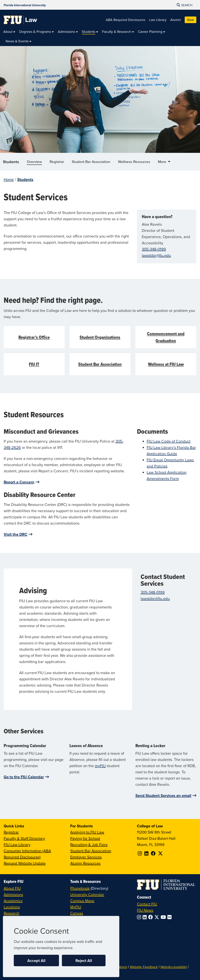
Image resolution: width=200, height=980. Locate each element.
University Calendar (87, 894)
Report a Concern (19, 482)
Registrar (11, 832)
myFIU (100, 766)
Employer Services (86, 857)
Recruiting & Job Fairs (89, 845)
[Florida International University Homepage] (25, 5)
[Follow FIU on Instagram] (140, 917)
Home (9, 179)
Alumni (176, 20)
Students (11, 162)
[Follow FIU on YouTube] (164, 917)
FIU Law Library (17, 845)
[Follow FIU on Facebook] (151, 917)
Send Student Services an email (163, 795)
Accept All (36, 960)
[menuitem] (9, 32)
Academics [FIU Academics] (13, 901)
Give (190, 20)
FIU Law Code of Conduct (169, 441)
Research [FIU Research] (12, 913)
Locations (12, 907)
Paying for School (85, 838)
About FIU (12, 888)
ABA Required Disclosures (126, 20)
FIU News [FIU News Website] (145, 910)
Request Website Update (25, 863)
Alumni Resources (85, 863)
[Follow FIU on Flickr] (170, 917)
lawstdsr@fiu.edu (156, 255)
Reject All (84, 960)
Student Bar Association (91, 851)
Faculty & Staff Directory (24, 838)
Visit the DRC (16, 534)
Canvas (77, 913)
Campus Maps (82, 901)
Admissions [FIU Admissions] (13, 894)
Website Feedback (144, 967)
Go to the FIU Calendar (24, 777)
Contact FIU (147, 904)
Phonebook (80, 888)
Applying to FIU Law (87, 832)
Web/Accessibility (174, 967)
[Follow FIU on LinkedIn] (145, 917)
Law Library (158, 20)
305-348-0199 (154, 249)
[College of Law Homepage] (20, 20)
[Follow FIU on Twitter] (158, 917)
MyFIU (76, 907)
